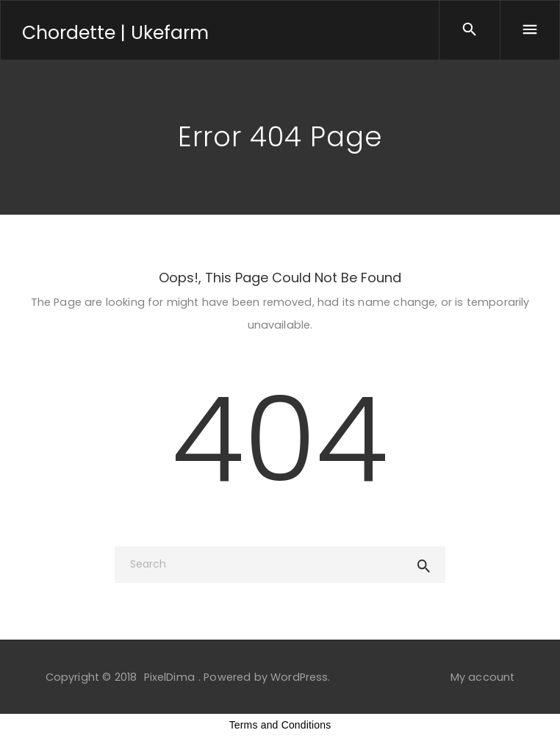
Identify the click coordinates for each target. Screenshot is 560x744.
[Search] (280, 565)
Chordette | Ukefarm (115, 33)
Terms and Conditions (280, 725)
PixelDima (169, 677)
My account (483, 677)
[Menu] (530, 30)
